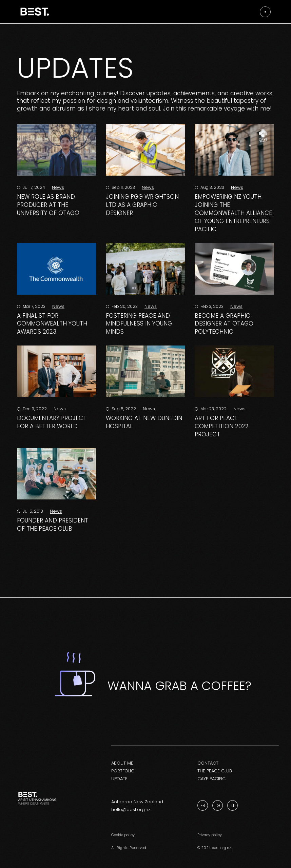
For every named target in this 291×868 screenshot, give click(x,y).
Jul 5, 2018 (32, 511)
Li (233, 805)
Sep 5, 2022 (123, 409)
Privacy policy (210, 835)
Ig (218, 805)
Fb (203, 805)
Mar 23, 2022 (213, 409)
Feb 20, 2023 (124, 306)
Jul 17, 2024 (33, 187)
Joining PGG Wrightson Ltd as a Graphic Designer (142, 205)
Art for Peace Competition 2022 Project (222, 426)
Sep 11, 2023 (123, 187)
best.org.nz (221, 848)
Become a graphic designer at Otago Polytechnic (224, 324)
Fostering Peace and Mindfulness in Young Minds (139, 324)
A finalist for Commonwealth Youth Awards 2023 (52, 324)
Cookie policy (123, 835)
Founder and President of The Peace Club (53, 525)
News (58, 187)
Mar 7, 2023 (34, 306)
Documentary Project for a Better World (52, 422)
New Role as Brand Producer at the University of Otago (48, 205)
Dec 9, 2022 (34, 409)
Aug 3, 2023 (212, 187)
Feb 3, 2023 (211, 306)
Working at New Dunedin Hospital (144, 422)
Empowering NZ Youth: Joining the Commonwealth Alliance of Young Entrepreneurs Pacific (233, 213)
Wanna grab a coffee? (179, 686)
